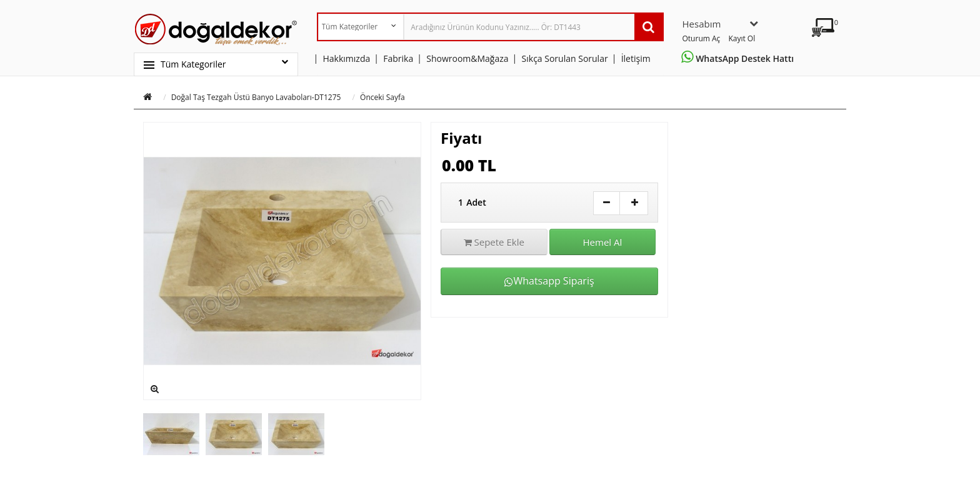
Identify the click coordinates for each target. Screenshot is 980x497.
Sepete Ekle (494, 242)
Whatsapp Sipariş (549, 281)
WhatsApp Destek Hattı (740, 58)
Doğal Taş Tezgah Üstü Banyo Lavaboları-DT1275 (256, 97)
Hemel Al (603, 242)
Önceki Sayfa (382, 97)
